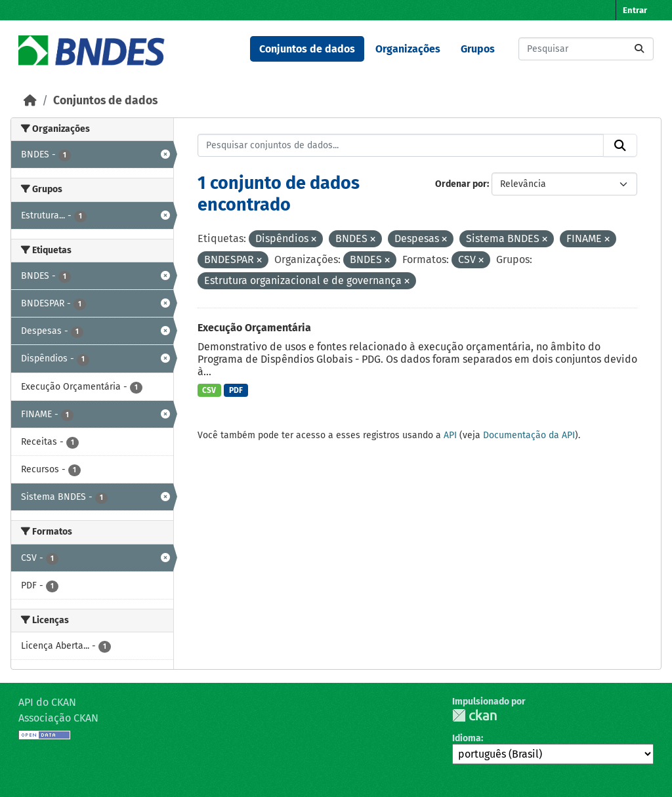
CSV (209, 390)
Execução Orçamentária (254, 328)
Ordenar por (461, 184)
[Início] (30, 101)
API (450, 435)
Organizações (408, 49)
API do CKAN (47, 702)
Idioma (467, 738)
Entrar (635, 10)
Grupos (478, 49)
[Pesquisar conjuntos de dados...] (586, 49)
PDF (236, 390)
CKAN (474, 715)
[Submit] (639, 49)
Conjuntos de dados (307, 49)
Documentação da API (529, 435)
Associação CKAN (58, 718)
